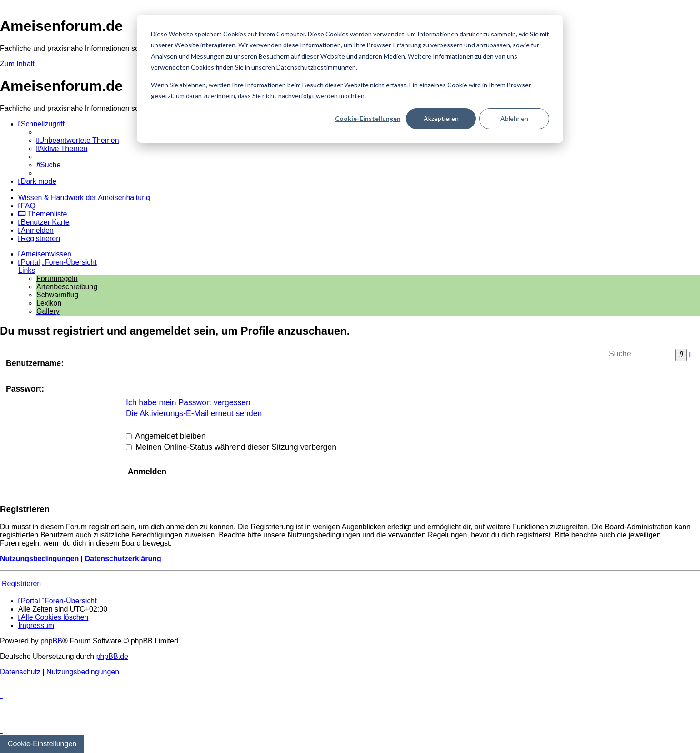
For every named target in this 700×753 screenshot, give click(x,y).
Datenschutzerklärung (123, 559)
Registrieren (21, 584)
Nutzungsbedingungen (39, 559)
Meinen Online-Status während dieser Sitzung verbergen (231, 447)
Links (27, 270)
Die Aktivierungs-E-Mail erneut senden (194, 413)
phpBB (51, 641)
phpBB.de (112, 656)
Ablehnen (514, 118)
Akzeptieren (441, 118)
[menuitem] (78, 140)
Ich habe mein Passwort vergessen (188, 402)
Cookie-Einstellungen (368, 118)
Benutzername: (35, 363)
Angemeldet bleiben (166, 436)
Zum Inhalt (17, 64)
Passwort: (25, 389)
